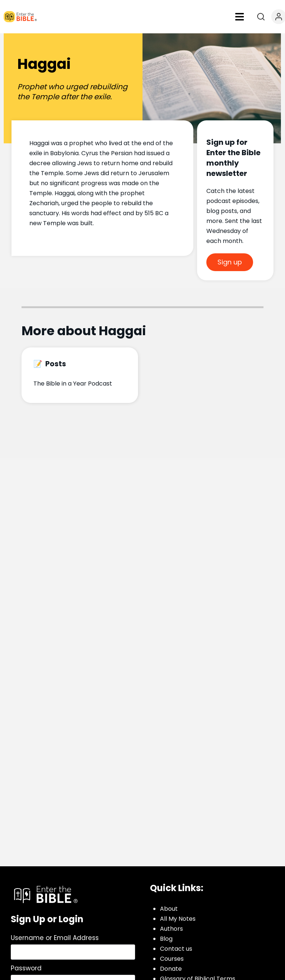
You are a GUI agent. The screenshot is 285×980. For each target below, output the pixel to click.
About (169, 909)
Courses (172, 959)
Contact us (176, 949)
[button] (239, 17)
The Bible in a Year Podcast (73, 384)
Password (26, 968)
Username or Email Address (55, 938)
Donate (171, 969)
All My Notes (178, 919)
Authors (171, 929)
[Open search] (261, 17)
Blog (166, 939)
